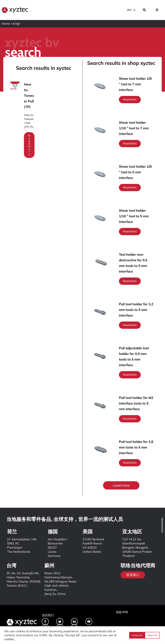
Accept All (153, 635)
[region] (82, 635)
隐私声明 (122, 612)
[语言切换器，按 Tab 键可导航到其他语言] (131, 10)
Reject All (136, 635)
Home (6, 24)
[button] (121, 485)
